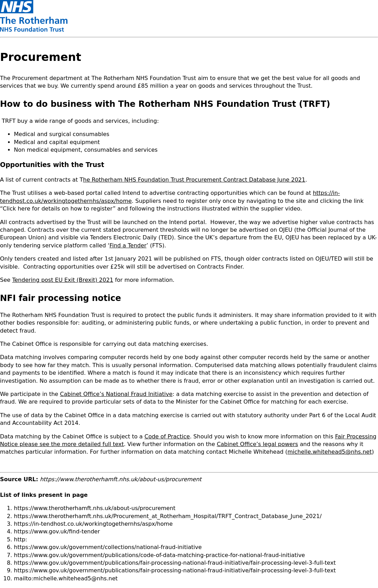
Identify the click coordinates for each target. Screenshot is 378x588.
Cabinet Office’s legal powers (257, 444)
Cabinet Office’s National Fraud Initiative (116, 394)
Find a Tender (128, 245)
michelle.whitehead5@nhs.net (329, 452)
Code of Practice (167, 436)
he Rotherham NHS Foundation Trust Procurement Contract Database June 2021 (194, 180)
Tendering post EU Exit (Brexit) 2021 (63, 280)
